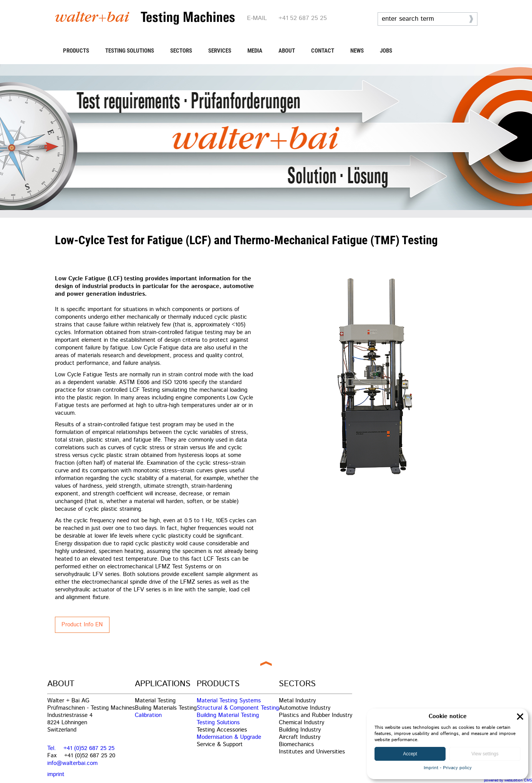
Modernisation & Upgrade (229, 737)
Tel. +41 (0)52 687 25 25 (81, 748)
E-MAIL (257, 18)
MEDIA (255, 51)
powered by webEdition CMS (508, 780)
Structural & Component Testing (238, 708)
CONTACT (323, 51)
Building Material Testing (228, 715)
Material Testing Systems (229, 701)
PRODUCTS (76, 51)
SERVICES (220, 51)
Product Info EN (82, 625)
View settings (485, 754)
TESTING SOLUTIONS (130, 51)
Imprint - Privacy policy (448, 768)
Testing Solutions (218, 723)
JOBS (386, 51)
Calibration (148, 715)
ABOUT (287, 51)
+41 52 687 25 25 (303, 18)
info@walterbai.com (72, 763)
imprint (56, 774)
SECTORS (181, 51)
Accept (410, 754)
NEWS (357, 51)
